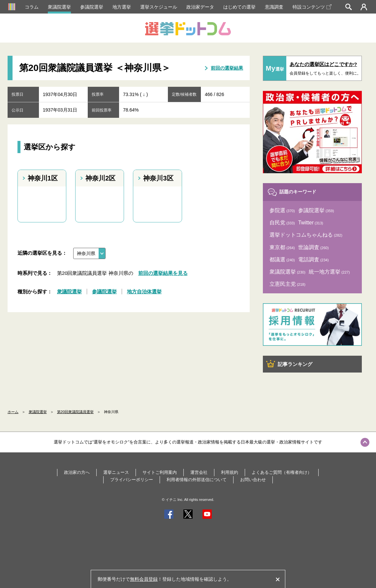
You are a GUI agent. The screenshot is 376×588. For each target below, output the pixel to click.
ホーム (13, 412)
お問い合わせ (253, 480)
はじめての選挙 (239, 7)
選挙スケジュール (159, 7)
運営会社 (199, 472)
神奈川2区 (100, 178)
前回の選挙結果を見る (163, 273)
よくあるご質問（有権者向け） (282, 472)
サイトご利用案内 (160, 472)
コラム (32, 7)
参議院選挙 (92, 7)
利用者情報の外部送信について (197, 480)
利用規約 (230, 472)
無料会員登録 (144, 579)
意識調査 (274, 7)
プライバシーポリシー (132, 480)
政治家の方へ (77, 472)
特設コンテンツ (312, 7)
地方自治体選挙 (144, 292)
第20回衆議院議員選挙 (75, 412)
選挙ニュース (116, 472)
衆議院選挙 (59, 7)
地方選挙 (122, 7)
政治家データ (200, 7)
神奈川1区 (43, 178)
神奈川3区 (158, 178)
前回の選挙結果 (227, 68)
